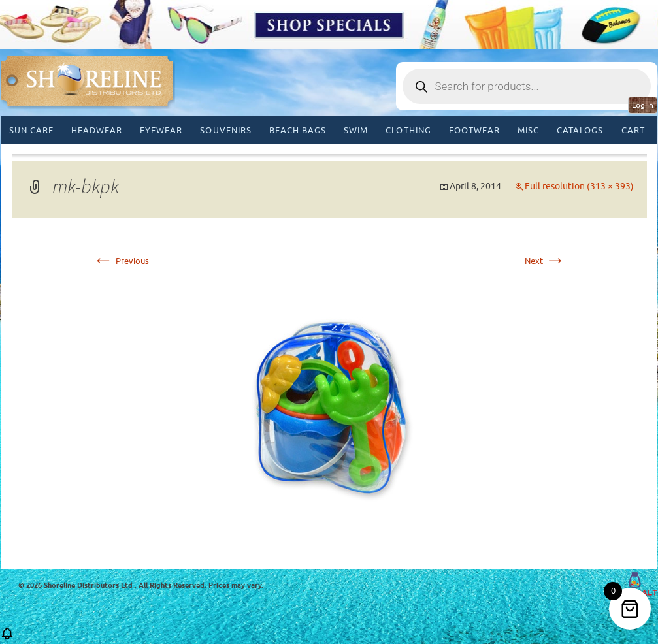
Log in (643, 105)
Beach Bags (298, 130)
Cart (633, 130)
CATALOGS (580, 130)
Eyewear (161, 130)
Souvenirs (225, 130)
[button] (7, 638)
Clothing (408, 130)
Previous (121, 261)
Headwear (97, 130)
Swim (356, 130)
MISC (528, 130)
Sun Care (31, 130)
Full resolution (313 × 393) (579, 186)
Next (545, 261)
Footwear (474, 130)
